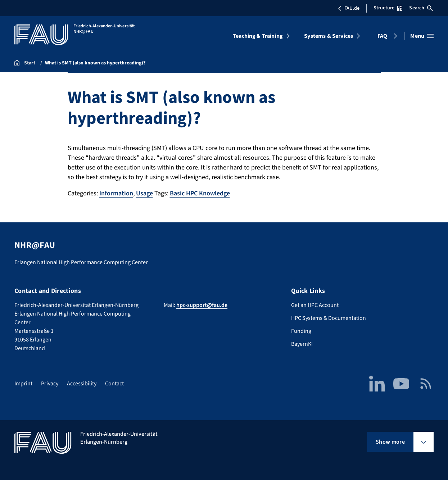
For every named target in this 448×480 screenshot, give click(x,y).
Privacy (50, 384)
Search (421, 8)
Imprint (23, 384)
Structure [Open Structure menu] (388, 8)
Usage (144, 193)
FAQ (382, 36)
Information (116, 193)
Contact (114, 384)
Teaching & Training (258, 36)
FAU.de (349, 8)
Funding (301, 331)
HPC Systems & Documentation (329, 318)
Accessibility (82, 384)
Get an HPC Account (315, 305)
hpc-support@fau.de (202, 305)
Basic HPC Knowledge (200, 193)
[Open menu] (422, 36)
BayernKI (302, 344)
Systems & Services (329, 36)
